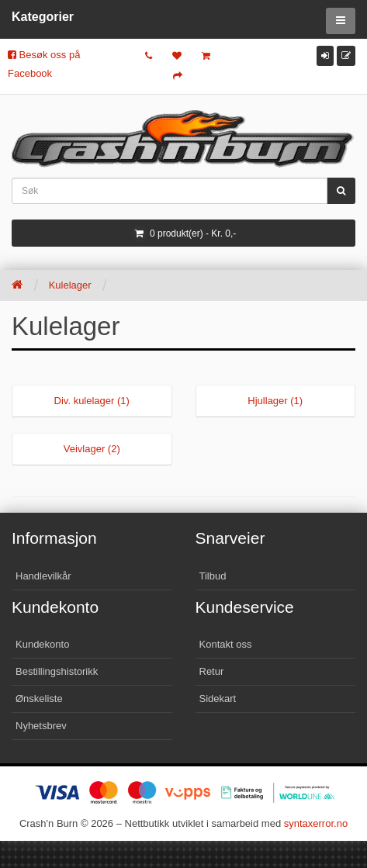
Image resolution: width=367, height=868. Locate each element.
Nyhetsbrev (41, 726)
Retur (212, 671)
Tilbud (213, 576)
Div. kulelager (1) (92, 401)
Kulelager (70, 285)
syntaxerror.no (316, 823)
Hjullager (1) (275, 401)
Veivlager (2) (92, 449)
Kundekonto (42, 644)
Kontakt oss (226, 644)
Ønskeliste (39, 699)
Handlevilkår (43, 576)
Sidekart (218, 699)
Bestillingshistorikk (57, 671)
